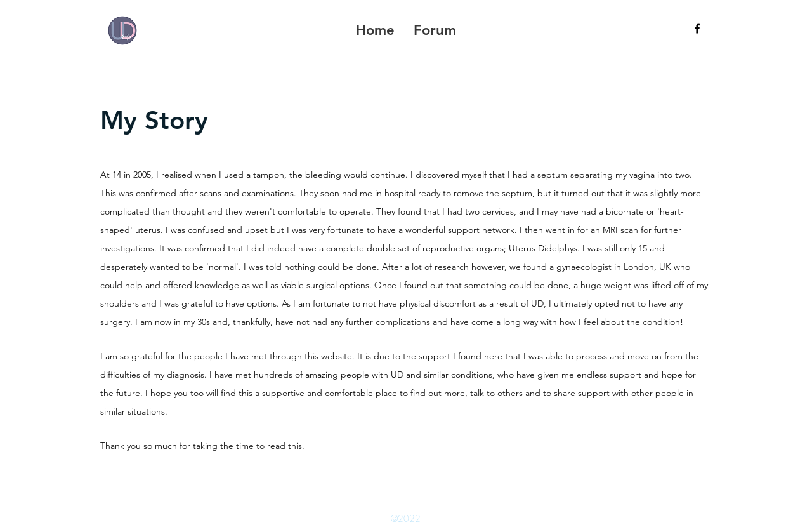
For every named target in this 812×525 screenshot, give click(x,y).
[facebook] (697, 29)
